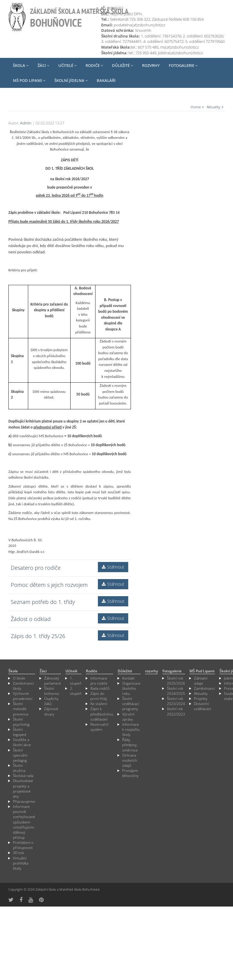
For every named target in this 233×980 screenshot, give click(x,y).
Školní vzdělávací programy (131, 704)
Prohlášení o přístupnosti (23, 845)
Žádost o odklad (31, 619)
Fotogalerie (183, 65)
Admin (26, 123)
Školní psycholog (21, 722)
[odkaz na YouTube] (31, 900)
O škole (19, 678)
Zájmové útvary (51, 711)
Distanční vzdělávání (203, 706)
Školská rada (23, 776)
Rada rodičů (100, 688)
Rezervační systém (99, 727)
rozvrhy (151, 65)
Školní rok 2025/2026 (176, 681)
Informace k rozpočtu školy (131, 729)
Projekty (201, 699)
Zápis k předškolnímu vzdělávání (102, 714)
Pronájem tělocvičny (130, 773)
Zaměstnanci (204, 688)
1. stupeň (76, 681)
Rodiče (94, 65)
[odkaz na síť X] (11, 900)
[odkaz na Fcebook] (21, 900)
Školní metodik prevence (21, 709)
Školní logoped (20, 732)
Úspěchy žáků (51, 701)
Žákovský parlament (53, 681)
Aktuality (213, 107)
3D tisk (18, 853)
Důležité (123, 65)
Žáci (43, 65)
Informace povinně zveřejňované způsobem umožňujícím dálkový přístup (24, 822)
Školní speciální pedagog (20, 755)
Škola (21, 65)
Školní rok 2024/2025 (176, 691)
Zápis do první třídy (99, 696)
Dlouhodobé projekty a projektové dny (23, 788)
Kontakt (128, 678)
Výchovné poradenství (23, 696)
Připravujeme (24, 801)
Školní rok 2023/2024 (176, 701)
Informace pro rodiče (99, 681)
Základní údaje (201, 681)
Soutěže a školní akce (22, 742)
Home (196, 107)
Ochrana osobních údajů (130, 760)
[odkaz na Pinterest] (41, 900)
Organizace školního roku (131, 688)
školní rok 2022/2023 (176, 711)
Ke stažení (99, 704)
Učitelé (67, 65)
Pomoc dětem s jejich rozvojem (49, 585)
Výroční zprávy (128, 717)
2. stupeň (76, 691)
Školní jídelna (71, 80)
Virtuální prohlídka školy (21, 863)
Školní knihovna (51, 691)
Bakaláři (106, 80)
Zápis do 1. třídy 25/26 (38, 636)
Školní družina (19, 768)
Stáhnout (113, 567)
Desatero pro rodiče (36, 568)
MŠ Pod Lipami (29, 80)
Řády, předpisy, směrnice (130, 745)
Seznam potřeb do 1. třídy (43, 602)
